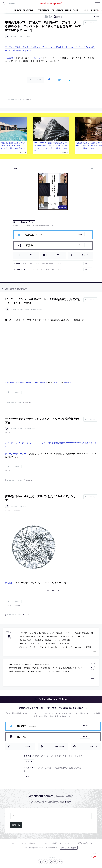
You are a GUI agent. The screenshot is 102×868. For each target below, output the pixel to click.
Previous (91, 157)
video (27, 309)
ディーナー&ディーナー (15, 454)
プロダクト (10, 510)
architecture (17, 36)
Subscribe (86, 255)
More (87, 263)
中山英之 (9, 58)
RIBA (55, 383)
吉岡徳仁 (18, 510)
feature (22, 506)
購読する (16, 825)
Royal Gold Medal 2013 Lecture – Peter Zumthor (25, 383)
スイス (8, 433)
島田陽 (37, 58)
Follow (80, 234)
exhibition (29, 36)
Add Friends (58, 255)
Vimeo (66, 383)
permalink (28, 99)
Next (95, 157)
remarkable (37, 309)
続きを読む (51, 590)
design (14, 506)
